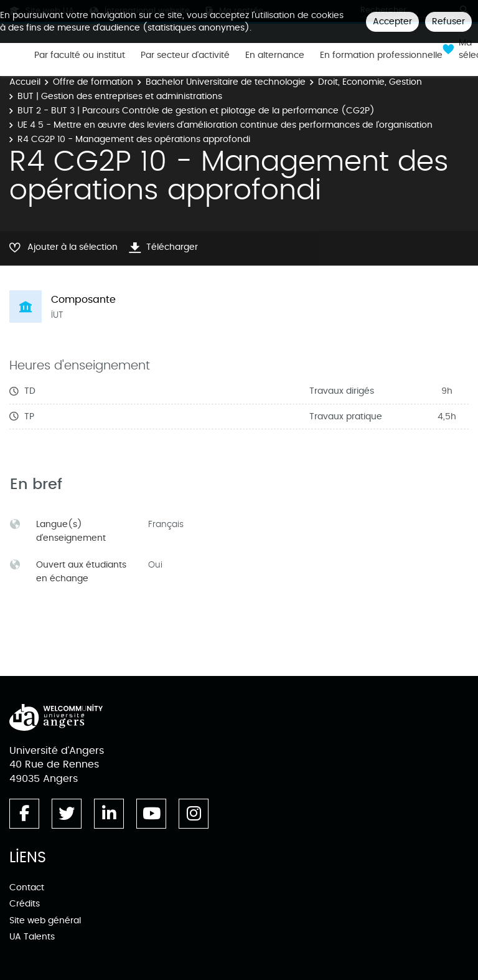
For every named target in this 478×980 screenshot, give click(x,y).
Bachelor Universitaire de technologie (226, 82)
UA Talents (32, 937)
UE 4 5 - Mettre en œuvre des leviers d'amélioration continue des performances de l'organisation (225, 125)
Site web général (45, 921)
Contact (27, 887)
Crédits (25, 904)
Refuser (448, 21)
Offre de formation (93, 82)
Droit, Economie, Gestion (370, 82)
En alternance (275, 55)
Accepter (392, 21)
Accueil (25, 82)
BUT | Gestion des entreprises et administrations (120, 96)
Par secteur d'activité (185, 55)
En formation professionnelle (381, 55)
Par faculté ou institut (80, 55)
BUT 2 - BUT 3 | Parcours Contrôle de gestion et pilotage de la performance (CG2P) (196, 111)
